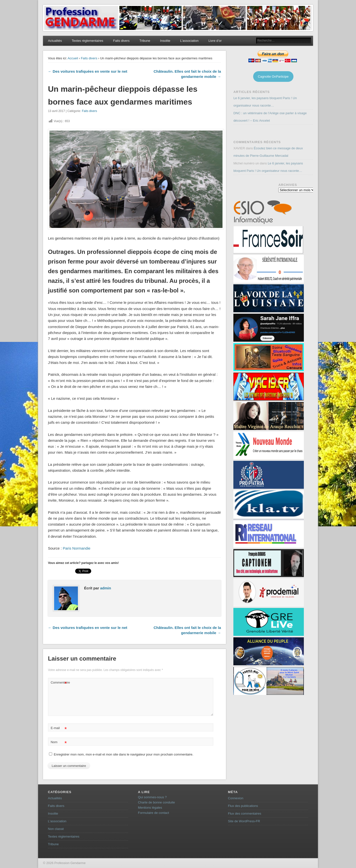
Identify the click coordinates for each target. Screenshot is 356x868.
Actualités (55, 41)
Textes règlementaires (87, 41)
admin (106, 588)
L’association (189, 41)
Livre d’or (215, 41)
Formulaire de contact (154, 813)
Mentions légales (150, 808)
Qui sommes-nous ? (152, 797)
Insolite (165, 41)
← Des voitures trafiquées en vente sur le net (88, 71)
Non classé (56, 829)
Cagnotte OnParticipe (273, 77)
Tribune (145, 41)
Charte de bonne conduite (156, 802)
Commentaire (59, 683)
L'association (57, 821)
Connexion (236, 798)
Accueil (73, 58)
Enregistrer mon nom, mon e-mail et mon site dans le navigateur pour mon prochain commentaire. (124, 754)
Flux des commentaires (245, 813)
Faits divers (121, 41)
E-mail (59, 728)
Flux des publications (243, 806)
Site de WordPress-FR (244, 821)
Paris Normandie (76, 548)
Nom (59, 742)
